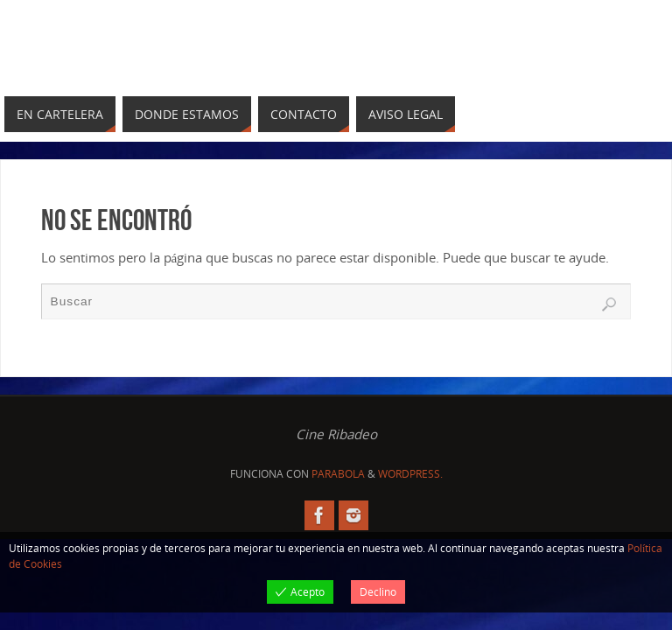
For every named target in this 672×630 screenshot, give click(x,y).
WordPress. (410, 474)
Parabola (338, 474)
